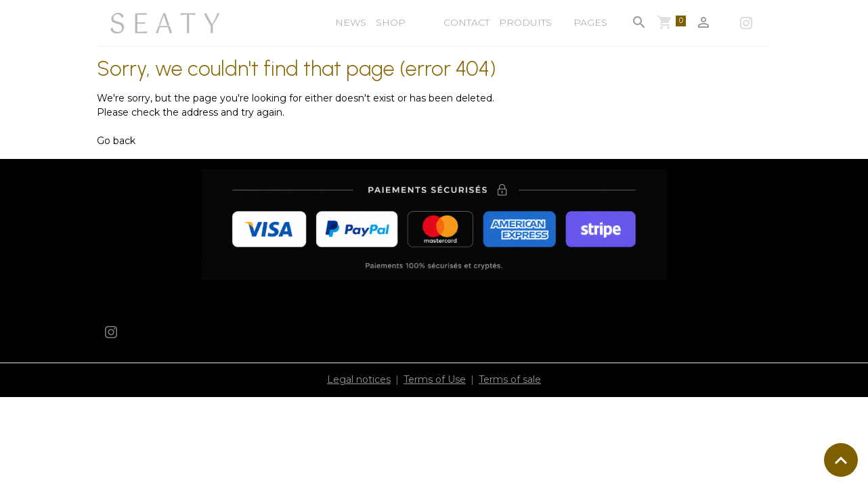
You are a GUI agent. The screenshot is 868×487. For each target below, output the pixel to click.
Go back (116, 141)
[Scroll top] (841, 460)
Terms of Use (435, 379)
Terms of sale (510, 379)
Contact (466, 22)
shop (391, 22)
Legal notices (359, 379)
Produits (525, 22)
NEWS (351, 22)
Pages (589, 22)
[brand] (167, 23)
